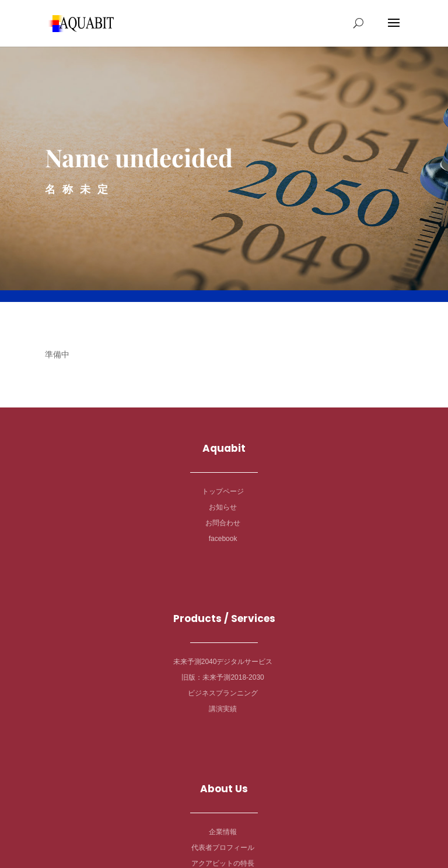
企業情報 (223, 832)
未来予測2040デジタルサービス (223, 662)
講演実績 (223, 709)
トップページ (223, 491)
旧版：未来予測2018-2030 (223, 677)
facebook (223, 539)
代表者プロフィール (223, 848)
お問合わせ (223, 523)
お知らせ (223, 507)
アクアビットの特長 (223, 863)
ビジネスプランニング (223, 693)
